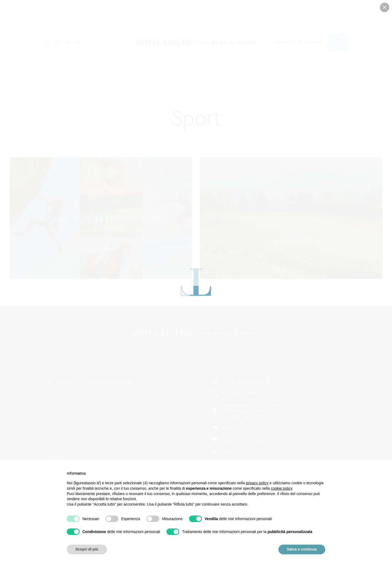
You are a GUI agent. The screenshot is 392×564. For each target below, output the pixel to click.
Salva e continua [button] (302, 549)
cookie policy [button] (281, 488)
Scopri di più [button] (87, 549)
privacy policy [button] (257, 483)
